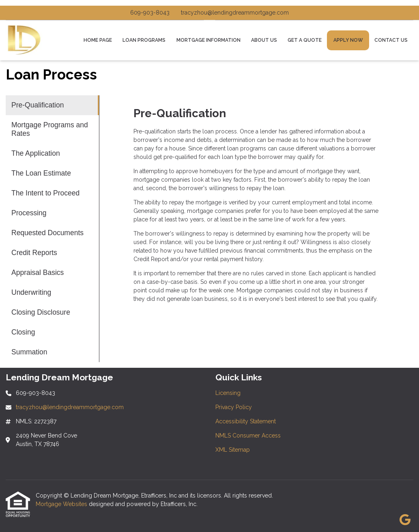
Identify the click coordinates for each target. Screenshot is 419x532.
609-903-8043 (150, 13)
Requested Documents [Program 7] (47, 233)
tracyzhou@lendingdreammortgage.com (235, 13)
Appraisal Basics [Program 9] (38, 272)
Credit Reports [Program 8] (34, 253)
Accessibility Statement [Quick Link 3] (246, 421)
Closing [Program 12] (23, 332)
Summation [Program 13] (29, 352)
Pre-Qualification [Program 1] (38, 105)
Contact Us (391, 40)
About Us (264, 40)
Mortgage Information (208, 40)
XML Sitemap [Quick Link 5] (233, 450)
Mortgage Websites (62, 504)
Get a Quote (305, 40)
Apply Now (348, 40)
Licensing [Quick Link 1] (228, 393)
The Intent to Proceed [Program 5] (45, 193)
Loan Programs (144, 40)
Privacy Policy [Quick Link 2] (234, 407)
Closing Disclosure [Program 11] (41, 312)
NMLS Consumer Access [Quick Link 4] (248, 435)
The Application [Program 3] (36, 153)
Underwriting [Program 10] (31, 292)
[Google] (405, 520)
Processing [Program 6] (29, 213)
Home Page (98, 40)
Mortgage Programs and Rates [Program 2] (50, 129)
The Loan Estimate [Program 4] (41, 173)
